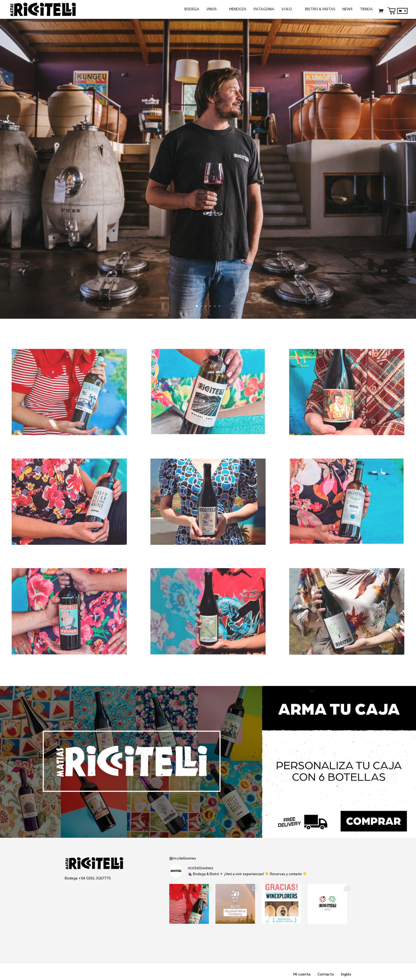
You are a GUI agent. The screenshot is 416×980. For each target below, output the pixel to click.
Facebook (78, 888)
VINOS (212, 10)
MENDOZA (238, 10)
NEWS (348, 10)
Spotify (110, 888)
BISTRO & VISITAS (320, 10)
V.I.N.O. (287, 10)
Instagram (68, 888)
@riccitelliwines (183, 858)
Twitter (89, 888)
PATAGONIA (264, 10)
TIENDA (366, 10)
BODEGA (192, 10)
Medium (99, 888)
